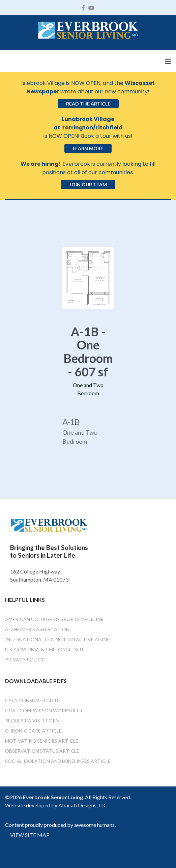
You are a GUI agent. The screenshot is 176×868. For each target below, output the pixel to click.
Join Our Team (88, 184)
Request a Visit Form (32, 721)
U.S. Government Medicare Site (45, 649)
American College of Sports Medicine (54, 619)
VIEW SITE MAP (30, 835)
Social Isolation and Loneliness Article (58, 761)
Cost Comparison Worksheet (44, 710)
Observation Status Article (42, 751)
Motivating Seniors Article (42, 741)
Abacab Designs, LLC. (83, 805)
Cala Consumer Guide (33, 700)
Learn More (88, 148)
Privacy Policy (25, 660)
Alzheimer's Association (37, 629)
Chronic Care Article (33, 731)
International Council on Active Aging (58, 639)
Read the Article (88, 104)
